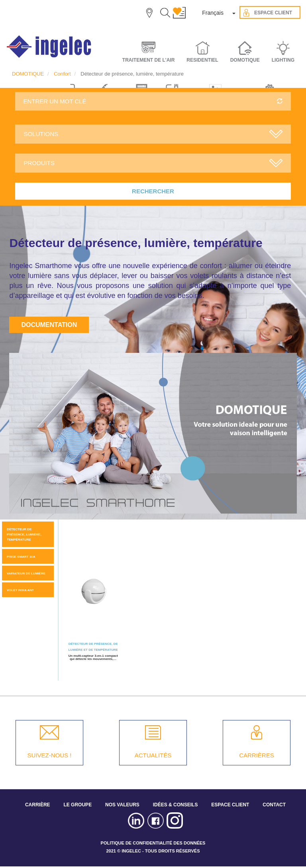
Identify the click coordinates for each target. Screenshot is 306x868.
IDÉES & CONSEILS (176, 805)
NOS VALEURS (122, 805)
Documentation (49, 325)
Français (213, 13)
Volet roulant (20, 590)
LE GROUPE (77, 805)
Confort (62, 74)
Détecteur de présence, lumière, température (24, 534)
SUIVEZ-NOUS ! (50, 755)
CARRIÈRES (257, 755)
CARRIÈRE (38, 805)
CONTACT (274, 805)
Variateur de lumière (26, 573)
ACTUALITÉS (153, 755)
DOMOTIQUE (28, 74)
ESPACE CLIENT (230, 805)
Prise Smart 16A (21, 557)
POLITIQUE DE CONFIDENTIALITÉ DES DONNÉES (153, 843)
